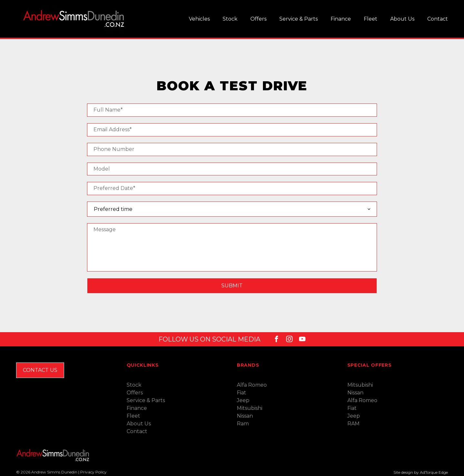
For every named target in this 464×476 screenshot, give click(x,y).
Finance (341, 19)
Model (102, 169)
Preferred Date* (114, 188)
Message (105, 229)
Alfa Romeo (252, 385)
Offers (258, 19)
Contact (438, 19)
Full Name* (108, 110)
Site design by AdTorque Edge (421, 472)
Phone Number (114, 149)
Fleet (371, 19)
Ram (243, 424)
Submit (232, 286)
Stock (230, 19)
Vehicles (199, 19)
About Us (402, 19)
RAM (353, 424)
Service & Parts (299, 19)
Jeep (243, 400)
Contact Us (40, 370)
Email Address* (113, 129)
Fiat (242, 393)
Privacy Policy (93, 472)
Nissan (245, 416)
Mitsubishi (250, 408)
